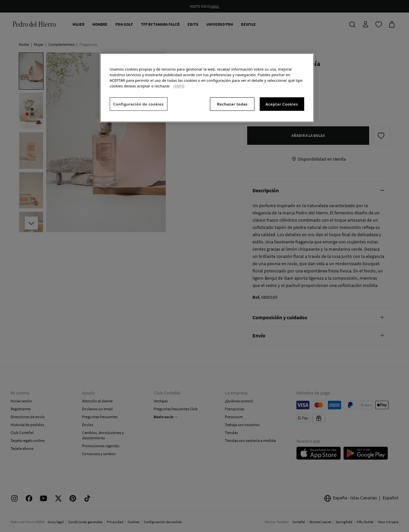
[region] (207, 88)
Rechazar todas (233, 104)
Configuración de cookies (139, 104)
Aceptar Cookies (282, 104)
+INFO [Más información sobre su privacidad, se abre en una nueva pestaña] (178, 86)
